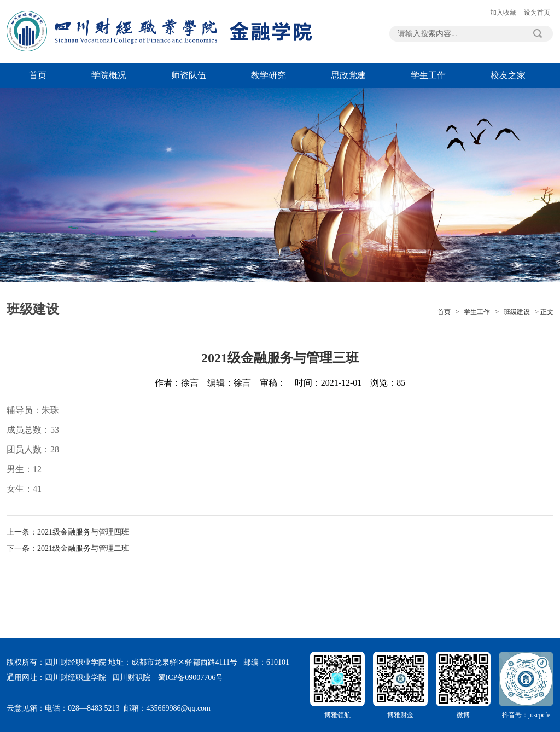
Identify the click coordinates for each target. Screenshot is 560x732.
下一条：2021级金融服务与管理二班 (68, 548)
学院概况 (109, 75)
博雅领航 (337, 685)
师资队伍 (189, 75)
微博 (463, 685)
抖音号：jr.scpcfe (526, 685)
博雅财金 (400, 685)
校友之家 (508, 75)
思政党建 (348, 75)
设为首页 (537, 13)
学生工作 (428, 75)
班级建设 (517, 312)
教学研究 (269, 75)
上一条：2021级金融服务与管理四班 (68, 532)
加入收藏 (503, 13)
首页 (38, 75)
